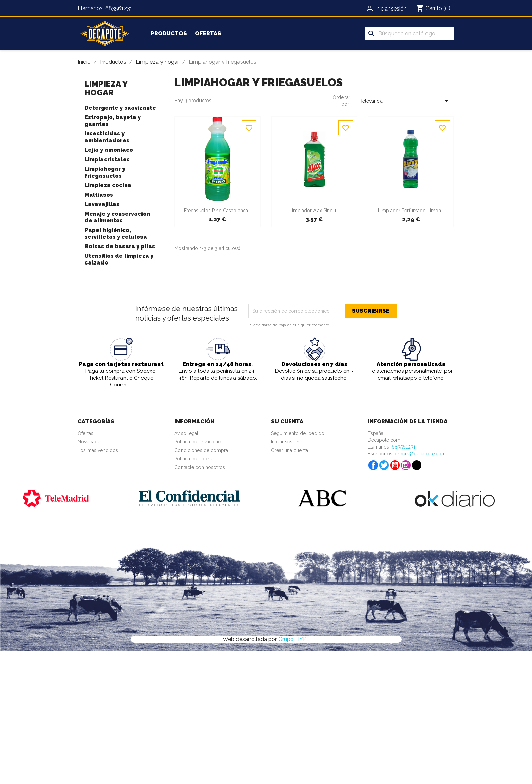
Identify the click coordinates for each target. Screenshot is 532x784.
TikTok (417, 465)
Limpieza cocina (108, 185)
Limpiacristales (107, 159)
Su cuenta (287, 422)
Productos (169, 33)
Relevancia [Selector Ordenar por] (405, 101)
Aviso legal (186, 433)
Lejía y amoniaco (109, 150)
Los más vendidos (98, 450)
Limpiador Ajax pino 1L (314, 211)
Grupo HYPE (294, 639)
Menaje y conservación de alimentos (117, 217)
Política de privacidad (198, 442)
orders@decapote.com (420, 454)
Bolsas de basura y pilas (120, 246)
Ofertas (208, 33)
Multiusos (99, 195)
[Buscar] (410, 34)
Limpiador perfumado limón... (411, 211)
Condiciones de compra (201, 450)
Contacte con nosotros (200, 467)
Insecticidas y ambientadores (107, 137)
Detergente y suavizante (120, 108)
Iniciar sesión (285, 442)
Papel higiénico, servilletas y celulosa (116, 233)
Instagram (406, 465)
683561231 (119, 8)
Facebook (373, 465)
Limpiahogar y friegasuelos (105, 172)
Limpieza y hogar (106, 88)
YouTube (395, 465)
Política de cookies (195, 459)
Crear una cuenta (290, 450)
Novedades (90, 442)
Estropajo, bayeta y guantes (113, 121)
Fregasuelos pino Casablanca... (217, 211)
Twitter (384, 465)
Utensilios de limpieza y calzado (119, 259)
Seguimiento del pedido (298, 433)
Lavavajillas (102, 204)
